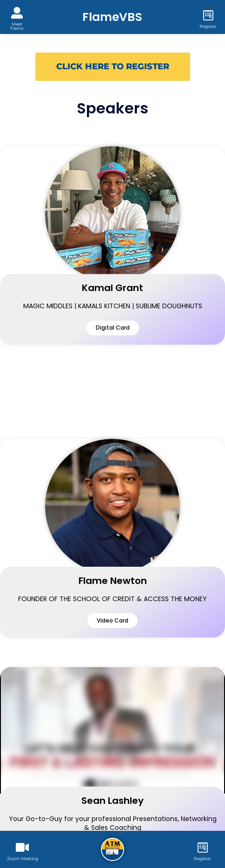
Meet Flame (17, 26)
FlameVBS (112, 17)
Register (208, 26)
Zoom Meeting (23, 858)
